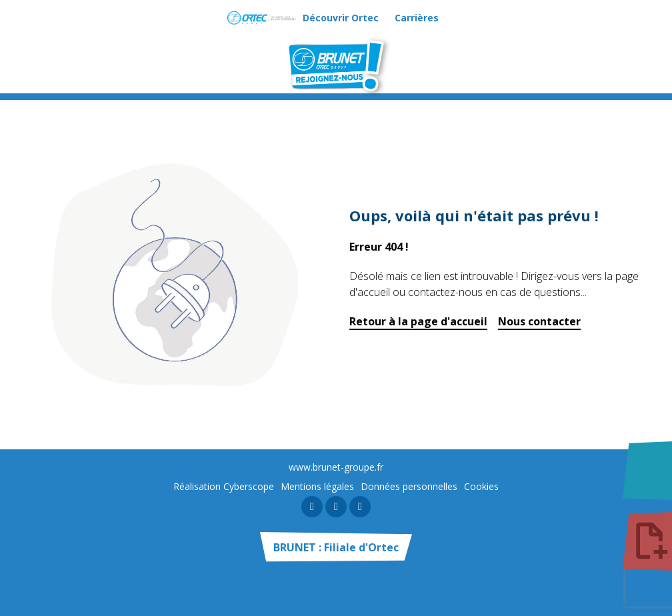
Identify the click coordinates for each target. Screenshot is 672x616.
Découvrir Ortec (341, 18)
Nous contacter (539, 321)
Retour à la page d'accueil (418, 321)
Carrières (417, 18)
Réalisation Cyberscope (224, 486)
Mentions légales (317, 486)
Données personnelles (409, 486)
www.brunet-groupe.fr (336, 467)
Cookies (481, 486)
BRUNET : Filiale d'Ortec (336, 547)
